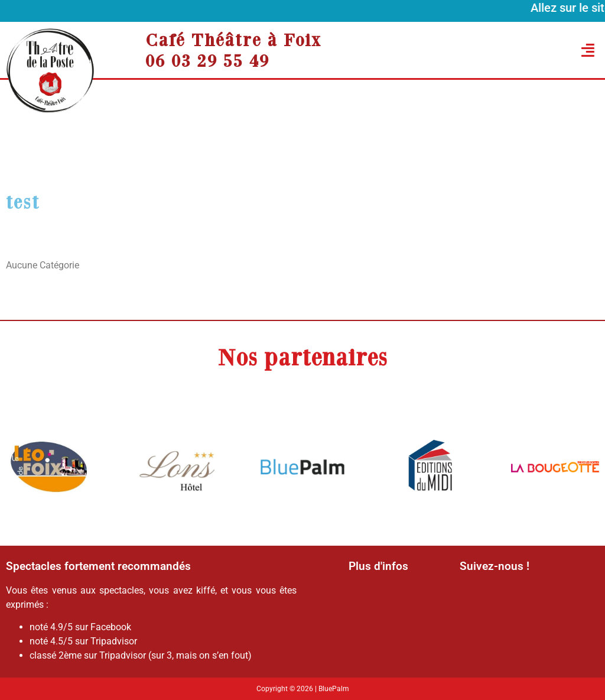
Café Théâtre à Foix (233, 40)
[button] (517, 50)
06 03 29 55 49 (207, 60)
